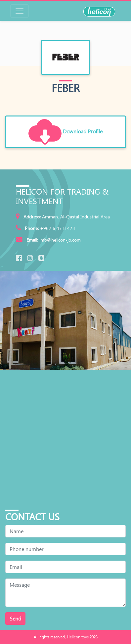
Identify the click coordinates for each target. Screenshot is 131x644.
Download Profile (65, 132)
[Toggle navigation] (20, 11)
